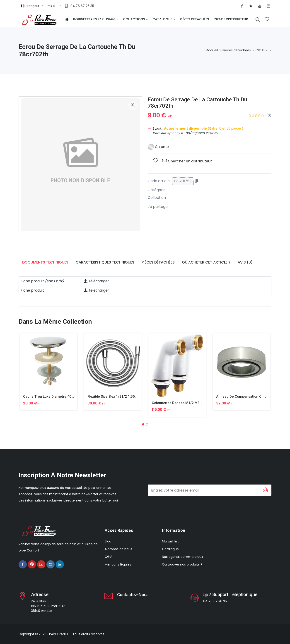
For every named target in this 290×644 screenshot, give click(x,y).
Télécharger (97, 281)
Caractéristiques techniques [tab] (105, 262)
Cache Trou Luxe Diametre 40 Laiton (53, 396)
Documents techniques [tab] (45, 262)
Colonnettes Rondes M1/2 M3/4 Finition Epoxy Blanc (195, 403)
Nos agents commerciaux (182, 557)
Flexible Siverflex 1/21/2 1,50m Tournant (121, 396)
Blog (108, 541)
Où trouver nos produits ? (182, 564)
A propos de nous (118, 549)
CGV (108, 557)
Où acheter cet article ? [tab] (206, 262)
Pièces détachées (194, 19)
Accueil (212, 50)
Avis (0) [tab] (245, 262)
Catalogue (162, 19)
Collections (134, 19)
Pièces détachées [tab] (158, 262)
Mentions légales (118, 564)
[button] (143, 424)
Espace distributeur (231, 19)
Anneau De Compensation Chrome (245, 396)
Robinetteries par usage (94, 19)
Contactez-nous (134, 594)
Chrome (159, 147)
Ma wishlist (170, 541)
